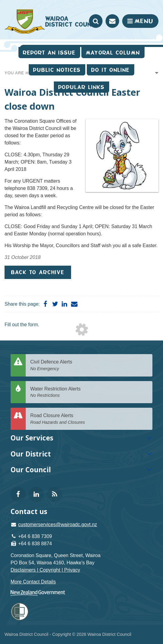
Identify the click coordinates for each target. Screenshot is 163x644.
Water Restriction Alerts (89, 392)
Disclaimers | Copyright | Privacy (45, 570)
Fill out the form (21, 325)
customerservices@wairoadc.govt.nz (58, 524)
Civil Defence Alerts (89, 365)
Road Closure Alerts (89, 419)
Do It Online (111, 70)
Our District (31, 454)
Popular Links (81, 87)
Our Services (32, 438)
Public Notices (57, 70)
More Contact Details (33, 582)
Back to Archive (38, 272)
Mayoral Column (113, 53)
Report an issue (49, 53)
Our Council (31, 470)
